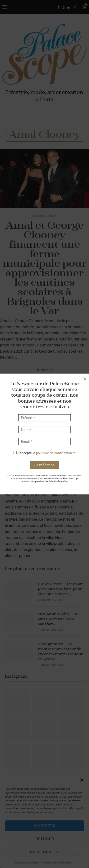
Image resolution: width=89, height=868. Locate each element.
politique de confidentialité (56, 453)
